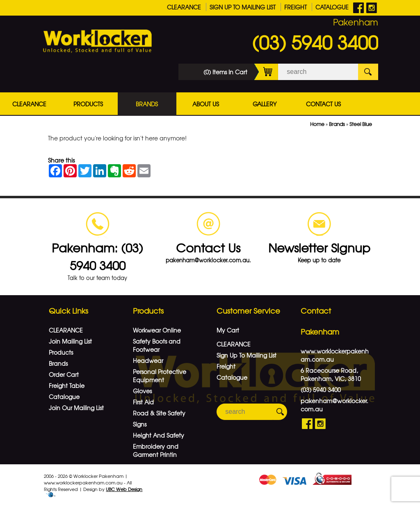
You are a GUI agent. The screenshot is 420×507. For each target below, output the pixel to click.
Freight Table (67, 385)
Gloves (142, 391)
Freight (296, 7)
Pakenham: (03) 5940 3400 (97, 256)
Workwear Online (157, 330)
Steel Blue (361, 124)
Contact (316, 311)
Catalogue (332, 7)
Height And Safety (159, 435)
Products (88, 104)
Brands (147, 104)
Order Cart (64, 374)
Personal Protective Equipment (160, 376)
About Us (206, 104)
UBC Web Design (124, 489)
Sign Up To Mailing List (243, 7)
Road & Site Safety (159, 413)
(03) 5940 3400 (315, 42)
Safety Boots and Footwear (157, 345)
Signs (140, 424)
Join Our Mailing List (76, 408)
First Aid (143, 402)
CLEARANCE (184, 7)
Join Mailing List (70, 341)
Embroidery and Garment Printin (156, 450)
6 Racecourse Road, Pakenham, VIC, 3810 (331, 374)
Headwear (148, 360)
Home (317, 124)
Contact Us (323, 104)
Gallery (265, 104)
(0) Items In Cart (241, 72)
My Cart (228, 330)
